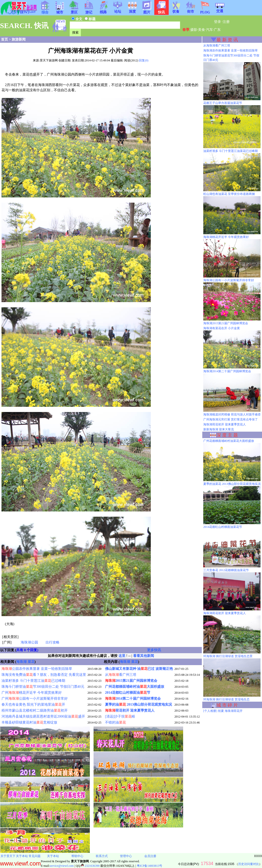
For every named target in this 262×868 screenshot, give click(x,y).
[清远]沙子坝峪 (120, 716)
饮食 (176, 10)
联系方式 (102, 856)
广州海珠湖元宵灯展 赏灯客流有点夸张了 (231, 419)
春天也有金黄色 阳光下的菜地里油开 (33, 705)
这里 (122, 656)
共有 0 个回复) (27, 650)
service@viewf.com (62, 866)
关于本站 (22, 856)
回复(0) (144, 60)
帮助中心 (77, 856)
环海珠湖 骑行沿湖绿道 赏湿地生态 (226, 699)
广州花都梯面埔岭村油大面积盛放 (135, 687)
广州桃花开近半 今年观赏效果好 (32, 693)
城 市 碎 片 (227, 705)
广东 (217, 30)
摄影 (194, 30)
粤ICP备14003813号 (150, 866)
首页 (4, 39)
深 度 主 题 (227, 435)
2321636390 (90, 866)
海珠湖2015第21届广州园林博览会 (226, 323)
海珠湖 (21, 662)
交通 (220, 9)
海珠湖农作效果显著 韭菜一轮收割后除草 (231, 50)
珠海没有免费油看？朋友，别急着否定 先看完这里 (44, 675)
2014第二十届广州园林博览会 (133, 699)
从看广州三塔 (121, 675)
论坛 (118, 10)
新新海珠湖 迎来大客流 (219, 429)
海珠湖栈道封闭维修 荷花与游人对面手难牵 (232, 414)
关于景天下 (8, 856)
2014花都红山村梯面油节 (128, 693)
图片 (147, 11)
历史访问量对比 (249, 864)
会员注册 (150, 856)
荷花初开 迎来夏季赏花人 (130, 710)
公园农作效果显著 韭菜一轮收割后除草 (37, 669)
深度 (132, 10)
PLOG (205, 11)
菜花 (31, 662)
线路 (103, 10)
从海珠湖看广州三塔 (217, 46)
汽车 (210, 30)
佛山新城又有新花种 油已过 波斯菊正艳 (139, 669)
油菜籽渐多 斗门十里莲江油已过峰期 (33, 681)
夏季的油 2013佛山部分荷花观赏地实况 (139, 705)
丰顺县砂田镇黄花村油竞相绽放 (29, 722)
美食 (202, 30)
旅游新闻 (19, 39)
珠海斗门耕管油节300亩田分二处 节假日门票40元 (43, 687)
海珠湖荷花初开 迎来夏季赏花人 (225, 424)
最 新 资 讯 (227, 40)
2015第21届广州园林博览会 (131, 681)
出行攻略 (52, 642)
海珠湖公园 (29, 642)
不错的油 (115, 722)
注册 (226, 22)
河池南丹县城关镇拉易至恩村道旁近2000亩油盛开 (43, 716)
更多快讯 (154, 650)
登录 (217, 22)
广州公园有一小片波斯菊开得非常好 (35, 699)
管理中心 (126, 856)
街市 (191, 10)
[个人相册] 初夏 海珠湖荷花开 (223, 711)
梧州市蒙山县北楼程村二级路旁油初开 (35, 710)
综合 (45, 11)
